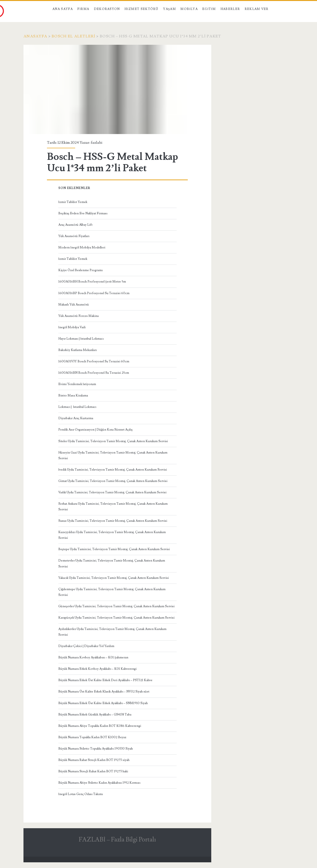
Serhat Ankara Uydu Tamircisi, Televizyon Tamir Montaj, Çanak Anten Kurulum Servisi (113, 507)
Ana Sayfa (63, 9)
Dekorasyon (107, 9)
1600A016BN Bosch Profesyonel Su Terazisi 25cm (94, 373)
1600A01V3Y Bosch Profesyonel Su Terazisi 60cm (94, 361)
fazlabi (96, 143)
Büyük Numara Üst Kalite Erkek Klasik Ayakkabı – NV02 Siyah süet (104, 692)
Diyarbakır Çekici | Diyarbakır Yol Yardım (86, 646)
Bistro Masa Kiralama (73, 396)
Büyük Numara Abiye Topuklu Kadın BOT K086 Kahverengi (100, 726)
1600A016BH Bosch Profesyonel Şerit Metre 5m (92, 282)
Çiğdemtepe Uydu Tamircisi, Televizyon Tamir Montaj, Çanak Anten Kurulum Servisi (112, 592)
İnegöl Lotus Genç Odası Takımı (81, 794)
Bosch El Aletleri (74, 36)
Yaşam (170, 9)
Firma (83, 9)
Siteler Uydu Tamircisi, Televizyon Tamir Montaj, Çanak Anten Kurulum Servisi (113, 441)
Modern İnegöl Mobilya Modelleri (82, 247)
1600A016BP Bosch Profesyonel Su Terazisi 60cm (94, 293)
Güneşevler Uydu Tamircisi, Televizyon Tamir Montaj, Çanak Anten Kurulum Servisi (116, 606)
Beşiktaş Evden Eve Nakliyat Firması (83, 213)
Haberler (230, 9)
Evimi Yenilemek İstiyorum (77, 384)
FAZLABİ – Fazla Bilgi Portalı (117, 840)
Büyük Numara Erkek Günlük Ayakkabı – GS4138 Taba (95, 715)
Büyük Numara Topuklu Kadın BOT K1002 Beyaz (92, 737)
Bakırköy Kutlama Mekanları (78, 350)
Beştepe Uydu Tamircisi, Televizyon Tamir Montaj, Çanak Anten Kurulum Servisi (114, 549)
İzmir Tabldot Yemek (73, 202)
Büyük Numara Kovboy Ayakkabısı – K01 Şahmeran (93, 657)
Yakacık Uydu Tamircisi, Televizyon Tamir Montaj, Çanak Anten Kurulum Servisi (114, 578)
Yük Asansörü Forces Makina (78, 316)
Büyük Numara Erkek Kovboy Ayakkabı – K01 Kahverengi (97, 669)
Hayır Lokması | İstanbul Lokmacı (81, 339)
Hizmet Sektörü (142, 9)
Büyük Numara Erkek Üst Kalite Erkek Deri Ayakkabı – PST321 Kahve (105, 680)
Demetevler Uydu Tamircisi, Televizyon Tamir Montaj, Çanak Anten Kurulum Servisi (112, 563)
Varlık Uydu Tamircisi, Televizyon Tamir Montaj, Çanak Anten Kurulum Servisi (112, 492)
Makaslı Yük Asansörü (74, 305)
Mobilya (189, 9)
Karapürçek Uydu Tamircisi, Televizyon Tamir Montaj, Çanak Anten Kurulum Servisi (116, 618)
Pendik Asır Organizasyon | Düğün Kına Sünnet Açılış (96, 430)
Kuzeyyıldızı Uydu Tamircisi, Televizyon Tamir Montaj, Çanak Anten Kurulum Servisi (112, 535)
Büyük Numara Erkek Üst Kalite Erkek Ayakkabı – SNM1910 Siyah (103, 703)
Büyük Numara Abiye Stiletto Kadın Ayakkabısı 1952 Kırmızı (99, 783)
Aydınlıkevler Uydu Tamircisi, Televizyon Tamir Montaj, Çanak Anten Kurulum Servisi (112, 632)
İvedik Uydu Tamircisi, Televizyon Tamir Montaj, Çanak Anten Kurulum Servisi (113, 470)
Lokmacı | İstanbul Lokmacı (77, 407)
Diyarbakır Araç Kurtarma (76, 418)
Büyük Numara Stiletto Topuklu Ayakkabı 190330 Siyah (96, 749)
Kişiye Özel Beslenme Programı (80, 270)
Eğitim (209, 9)
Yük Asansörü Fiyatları (74, 236)
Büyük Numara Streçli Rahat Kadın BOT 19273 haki (93, 771)
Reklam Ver (257, 9)
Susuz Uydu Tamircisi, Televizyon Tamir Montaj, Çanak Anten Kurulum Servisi (113, 521)
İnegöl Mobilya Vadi (72, 327)
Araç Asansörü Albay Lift (75, 225)
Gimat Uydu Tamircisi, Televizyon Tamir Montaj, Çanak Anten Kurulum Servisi (113, 481)
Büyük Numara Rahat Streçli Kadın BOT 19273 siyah (94, 760)
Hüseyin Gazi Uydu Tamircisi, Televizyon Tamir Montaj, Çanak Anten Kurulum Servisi (113, 455)
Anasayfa (35, 36)
